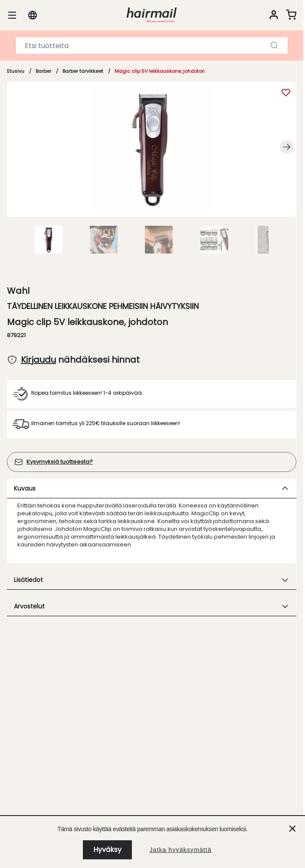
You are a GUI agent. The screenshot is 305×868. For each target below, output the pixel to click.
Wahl (18, 291)
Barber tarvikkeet (83, 71)
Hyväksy (107, 850)
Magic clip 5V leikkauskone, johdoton (160, 71)
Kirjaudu (38, 360)
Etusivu (16, 71)
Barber (43, 71)
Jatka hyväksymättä (180, 850)
